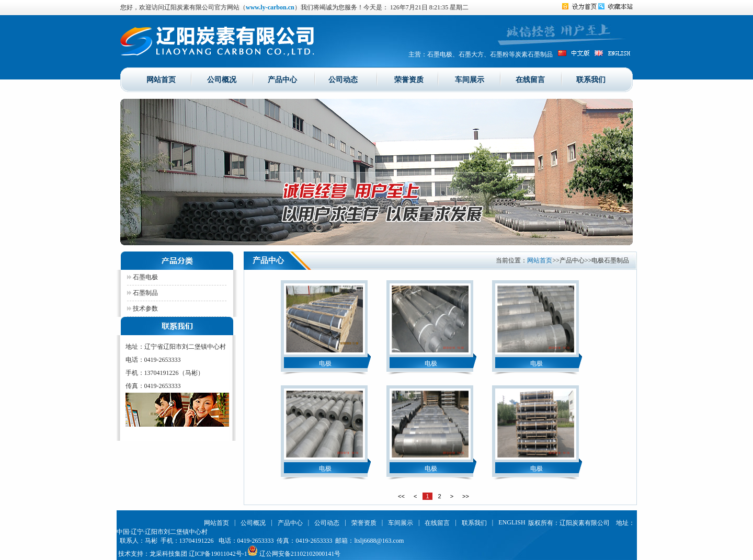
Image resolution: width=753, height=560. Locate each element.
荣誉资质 (409, 79)
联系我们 (591, 79)
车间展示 (470, 79)
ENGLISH (512, 522)
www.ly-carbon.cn (270, 7)
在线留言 (530, 79)
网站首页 (161, 79)
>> (466, 496)
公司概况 (222, 79)
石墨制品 (142, 293)
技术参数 (142, 308)
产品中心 (282, 79)
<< (401, 496)
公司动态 (343, 79)
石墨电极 (142, 277)
